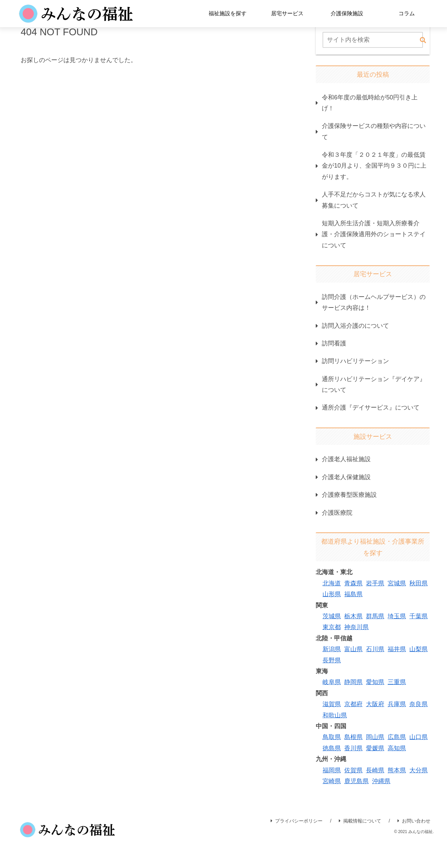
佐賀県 (353, 770)
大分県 (419, 770)
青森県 (353, 583)
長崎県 (375, 770)
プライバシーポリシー (297, 821)
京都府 (353, 704)
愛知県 (375, 682)
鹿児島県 (356, 781)
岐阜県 (332, 682)
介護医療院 (337, 513)
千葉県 (419, 616)
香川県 (353, 748)
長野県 (332, 660)
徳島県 (332, 748)
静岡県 (353, 682)
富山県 (353, 649)
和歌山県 (335, 715)
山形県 (332, 594)
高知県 (397, 748)
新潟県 (332, 649)
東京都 (332, 627)
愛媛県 (375, 748)
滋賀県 (332, 704)
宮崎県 (332, 781)
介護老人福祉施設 (346, 459)
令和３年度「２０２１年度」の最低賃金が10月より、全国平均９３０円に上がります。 (374, 166)
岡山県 (375, 737)
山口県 (419, 737)
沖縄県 (381, 781)
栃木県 (353, 616)
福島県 (353, 594)
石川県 (375, 649)
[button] (423, 41)
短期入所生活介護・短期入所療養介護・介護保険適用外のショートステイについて (374, 234)
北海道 (332, 583)
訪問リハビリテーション (355, 361)
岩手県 (375, 583)
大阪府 (375, 704)
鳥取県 (332, 737)
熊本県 (397, 770)
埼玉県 (397, 616)
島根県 (353, 737)
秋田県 (419, 583)
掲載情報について (360, 821)
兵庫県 (397, 704)
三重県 (397, 682)
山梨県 (419, 649)
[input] (373, 40)
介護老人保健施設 (346, 477)
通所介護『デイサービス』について (371, 408)
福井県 (397, 649)
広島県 (397, 737)
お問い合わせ (414, 821)
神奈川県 (356, 627)
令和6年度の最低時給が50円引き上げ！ (370, 103)
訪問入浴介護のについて (355, 326)
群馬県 (375, 616)
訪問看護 (334, 343)
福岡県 (332, 770)
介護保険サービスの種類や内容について (374, 131)
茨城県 (332, 616)
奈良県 (419, 704)
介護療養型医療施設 (349, 495)
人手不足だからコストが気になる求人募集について (374, 200)
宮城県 (397, 583)
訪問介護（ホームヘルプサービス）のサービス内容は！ (374, 302)
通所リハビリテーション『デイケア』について (374, 384)
